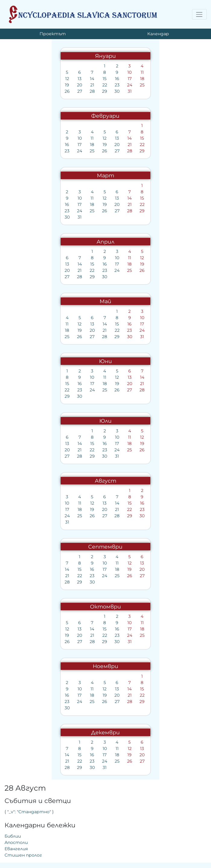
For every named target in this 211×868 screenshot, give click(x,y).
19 (15, 85)
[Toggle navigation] (199, 14)
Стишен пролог (129, 115)
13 (27, 79)
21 (40, 85)
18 (88, 79)
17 (76, 79)
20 (27, 85)
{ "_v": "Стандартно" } (135, 71)
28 (40, 91)
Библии (118, 96)
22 (52, 85)
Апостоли (122, 102)
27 (27, 91)
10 (76, 72)
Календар (158, 34)
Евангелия (122, 108)
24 (76, 85)
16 (64, 79)
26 (15, 91)
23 (64, 85)
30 (64, 91)
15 (52, 79)
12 (15, 79)
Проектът (53, 34)
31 (76, 91)
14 (40, 79)
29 (52, 91)
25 (88, 85)
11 (88, 72)
